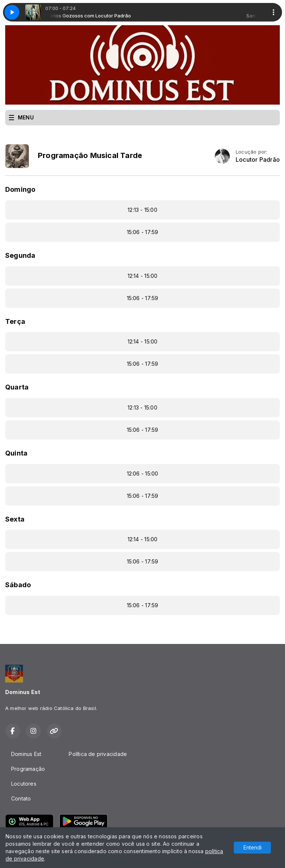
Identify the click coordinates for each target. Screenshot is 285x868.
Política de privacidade (98, 754)
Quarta (17, 387)
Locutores (24, 784)
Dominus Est (26, 754)
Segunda (20, 255)
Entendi (253, 847)
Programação (28, 769)
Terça (15, 321)
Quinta (16, 453)
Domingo (20, 189)
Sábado (18, 585)
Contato (21, 798)
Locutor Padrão (258, 160)
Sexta (15, 519)
